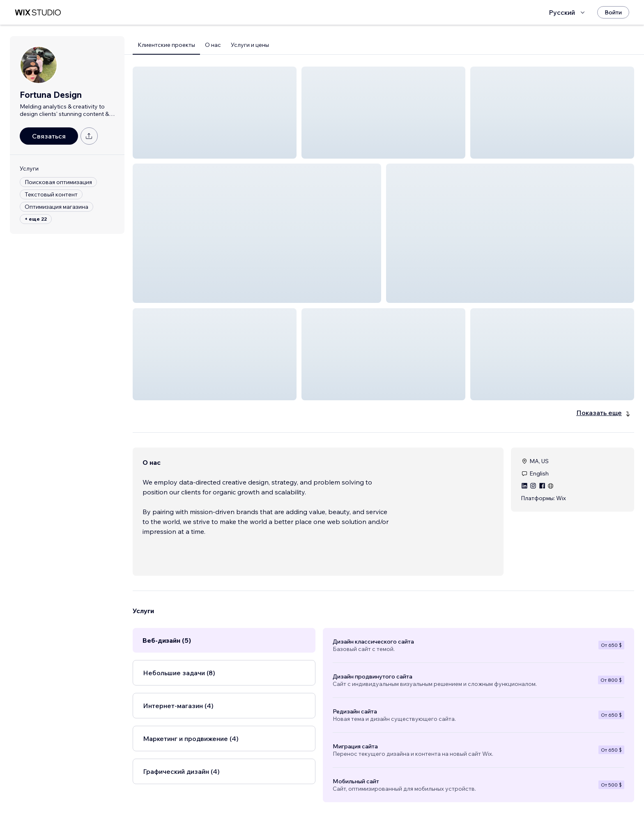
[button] (215, 113)
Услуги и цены (250, 45)
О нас (213, 45)
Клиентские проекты (166, 45)
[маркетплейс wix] (38, 13)
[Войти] (613, 12)
